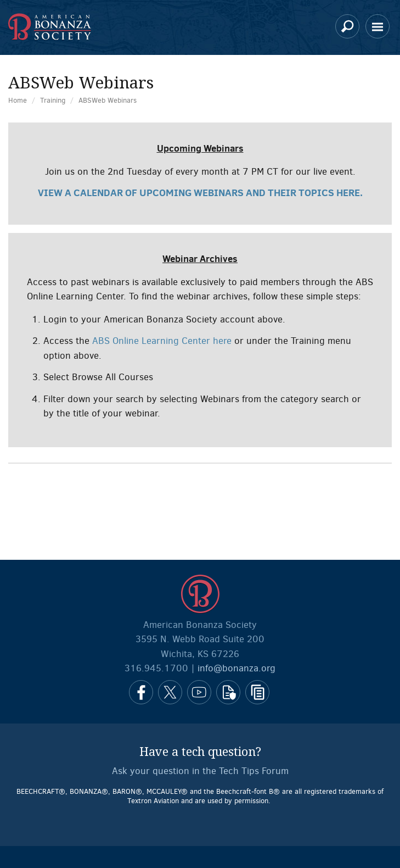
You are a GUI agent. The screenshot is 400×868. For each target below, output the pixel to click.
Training (53, 100)
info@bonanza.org (236, 668)
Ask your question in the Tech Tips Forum (200, 771)
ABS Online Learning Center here (162, 341)
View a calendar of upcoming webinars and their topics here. (200, 193)
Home (18, 100)
